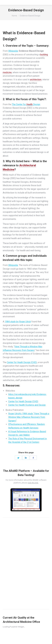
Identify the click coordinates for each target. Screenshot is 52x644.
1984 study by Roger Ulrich (18, 322)
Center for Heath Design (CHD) (22, 362)
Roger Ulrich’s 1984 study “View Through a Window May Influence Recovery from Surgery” (29, 417)
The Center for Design (26, 104)
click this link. (33, 483)
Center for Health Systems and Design (27, 405)
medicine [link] (7, 72)
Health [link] (29, 104)
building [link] (44, 55)
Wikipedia (13, 51)
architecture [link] (36, 80)
